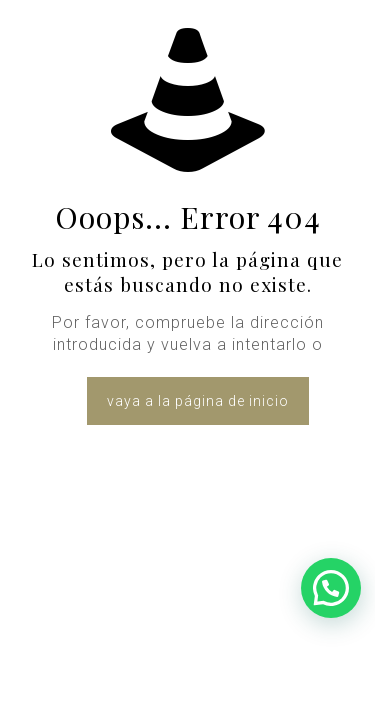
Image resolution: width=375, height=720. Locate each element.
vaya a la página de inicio (198, 401)
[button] (331, 588)
